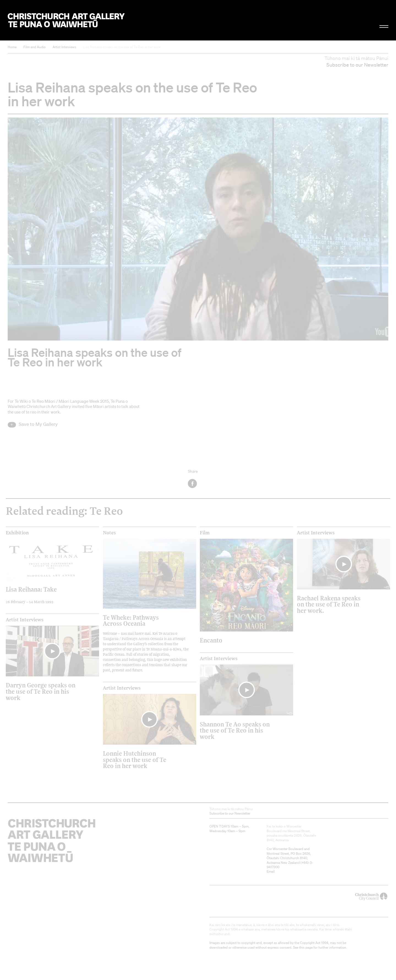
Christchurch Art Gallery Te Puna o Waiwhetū (66, 20)
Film (205, 533)
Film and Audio (35, 47)
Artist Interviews (64, 47)
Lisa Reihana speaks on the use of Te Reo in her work (122, 47)
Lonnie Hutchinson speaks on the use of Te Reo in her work (135, 759)
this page (306, 947)
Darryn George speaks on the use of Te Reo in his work (41, 691)
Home (12, 47)
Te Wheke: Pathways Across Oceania (131, 620)
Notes (109, 533)
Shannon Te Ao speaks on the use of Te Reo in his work (235, 730)
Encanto (211, 640)
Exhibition (17, 533)
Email (271, 871)
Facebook (193, 484)
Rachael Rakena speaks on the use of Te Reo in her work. (329, 604)
